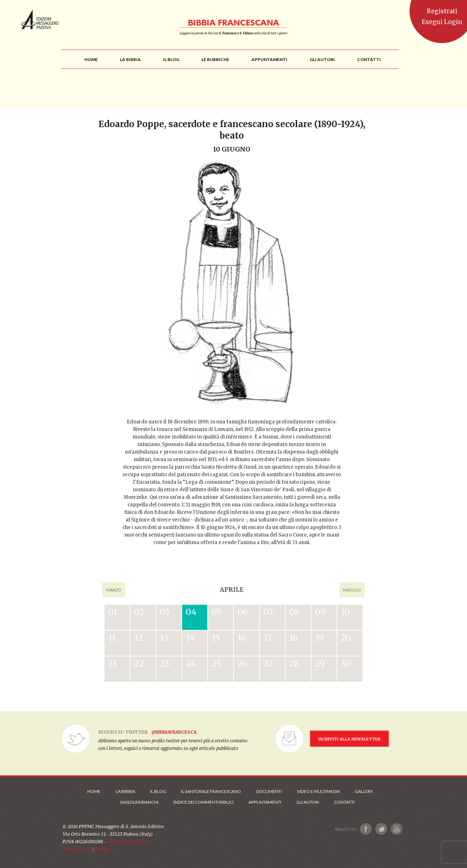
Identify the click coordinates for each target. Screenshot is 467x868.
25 (216, 663)
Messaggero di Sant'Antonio (40, 19)
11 (112, 638)
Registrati (442, 11)
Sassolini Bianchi (139, 802)
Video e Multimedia (318, 791)
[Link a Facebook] (366, 829)
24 (191, 663)
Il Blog (158, 791)
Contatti (344, 802)
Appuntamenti (265, 802)
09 (320, 612)
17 (267, 638)
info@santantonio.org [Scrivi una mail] (129, 842)
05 (216, 612)
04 (191, 612)
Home (94, 791)
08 (294, 612)
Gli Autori (308, 802)
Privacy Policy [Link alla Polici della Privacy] (77, 849)
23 (165, 663)
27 (268, 663)
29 (320, 663)
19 (319, 638)
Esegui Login (442, 22)
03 (165, 612)
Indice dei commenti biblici (204, 802)
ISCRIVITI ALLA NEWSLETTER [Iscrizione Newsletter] (349, 739)
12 (138, 638)
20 (346, 638)
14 (190, 638)
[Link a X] (381, 829)
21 (112, 663)
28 (294, 663)
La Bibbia (125, 791)
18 (293, 638)
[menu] (215, 59)
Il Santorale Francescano (211, 791)
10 (345, 612)
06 (243, 612)
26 (242, 663)
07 (268, 612)
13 (164, 638)
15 (216, 638)
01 (113, 612)
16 (242, 638)
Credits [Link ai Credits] (102, 849)
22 (139, 663)
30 (346, 663)
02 (139, 612)
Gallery (364, 791)
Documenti (269, 791)
